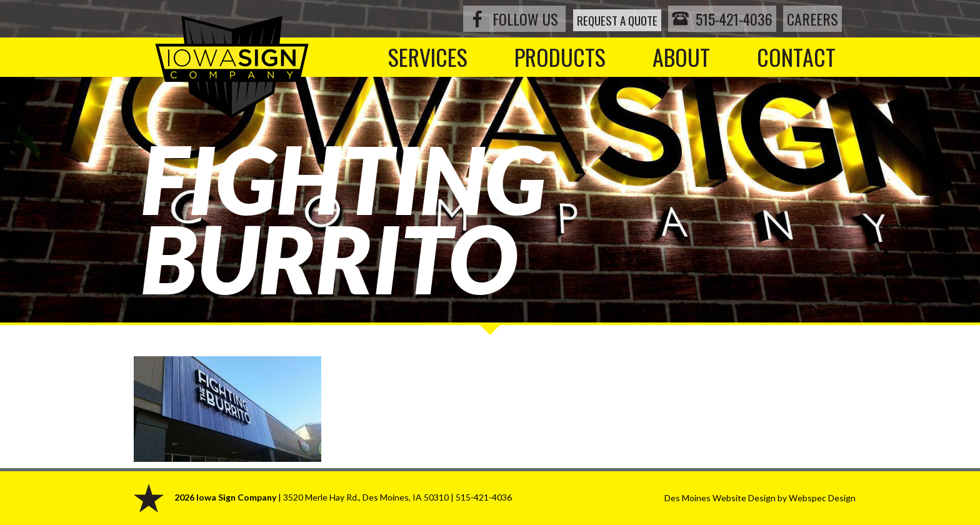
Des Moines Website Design (720, 498)
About (681, 57)
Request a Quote (597, 19)
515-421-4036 (718, 19)
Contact (796, 57)
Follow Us (493, 19)
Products (560, 57)
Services (428, 57)
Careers (812, 19)
